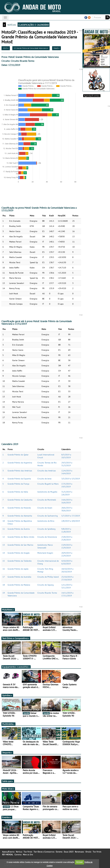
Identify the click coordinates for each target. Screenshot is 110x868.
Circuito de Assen (45, 508)
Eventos (7, 817)
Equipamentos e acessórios (16, 667)
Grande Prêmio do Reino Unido (21, 537)
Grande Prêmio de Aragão (19, 553)
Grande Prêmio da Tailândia (20, 561)
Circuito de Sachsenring (48, 516)
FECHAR (79, 862)
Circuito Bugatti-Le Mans (48, 484)
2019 (6, 48)
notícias (12, 25)
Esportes (59, 852)
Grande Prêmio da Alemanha (20, 516)
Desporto (7, 753)
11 (4, 529)
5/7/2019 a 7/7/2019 (71, 516)
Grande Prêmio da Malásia (19, 585)
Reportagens (79, 852)
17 (4, 577)
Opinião (88, 852)
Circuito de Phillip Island (48, 577)
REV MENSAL (8, 855)
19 (4, 593)
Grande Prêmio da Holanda (19, 508)
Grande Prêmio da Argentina (20, 463)
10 (4, 521)
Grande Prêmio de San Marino (20, 545)
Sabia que (8, 781)
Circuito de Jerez (44, 479)
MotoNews (8, 610)
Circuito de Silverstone (47, 537)
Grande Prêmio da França (18, 484)
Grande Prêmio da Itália (18, 492)
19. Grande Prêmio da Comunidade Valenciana (31, 48)
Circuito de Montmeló (47, 500)
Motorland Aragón (45, 553)
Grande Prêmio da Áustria (19, 529)
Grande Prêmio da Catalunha (20, 500)
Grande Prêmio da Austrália (19, 577)
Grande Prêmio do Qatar (18, 455)
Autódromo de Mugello (47, 492)
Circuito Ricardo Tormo (47, 593)
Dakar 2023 (69, 852)
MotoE (56, 48)
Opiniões (7, 695)
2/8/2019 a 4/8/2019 (71, 521)
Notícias (19, 852)
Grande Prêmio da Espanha (19, 479)
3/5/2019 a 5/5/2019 (71, 479)
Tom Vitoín (28, 852)
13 (4, 545)
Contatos (18, 855)
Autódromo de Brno (46, 521)
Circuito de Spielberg (46, 529)
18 (4, 585)
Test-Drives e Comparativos (16, 638)
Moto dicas (8, 789)
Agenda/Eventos (92, 96)
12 (4, 537)
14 (4, 553)
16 (4, 569)
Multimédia (8, 724)
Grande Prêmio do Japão (18, 569)
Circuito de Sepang (46, 585)
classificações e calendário (34, 25)
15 (4, 561)
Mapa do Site (28, 855)
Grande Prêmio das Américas (20, 471)
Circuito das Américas (47, 471)
